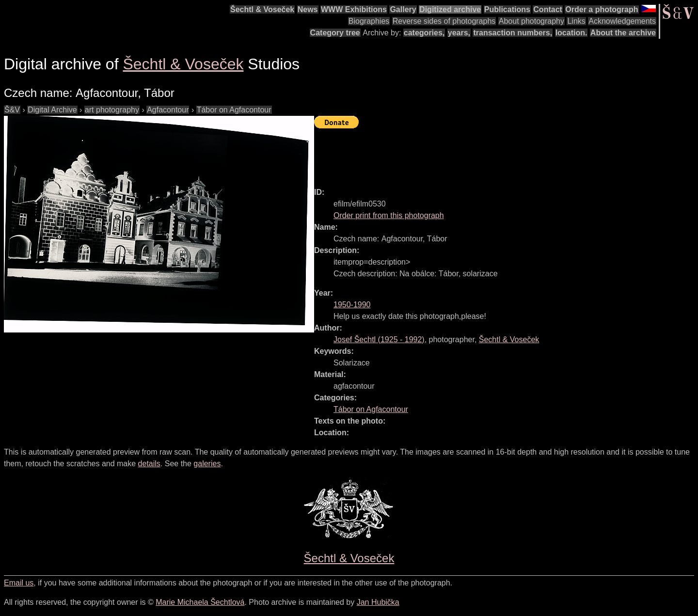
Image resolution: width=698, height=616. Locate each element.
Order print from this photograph (389, 215)
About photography (531, 21)
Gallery (403, 9)
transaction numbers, (513, 33)
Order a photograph (602, 9)
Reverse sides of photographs (444, 21)
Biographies (369, 21)
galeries (207, 464)
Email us (19, 583)
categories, (424, 33)
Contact (548, 9)
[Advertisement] (491, 154)
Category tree (335, 33)
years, (459, 33)
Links (576, 21)
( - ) (379, 340)
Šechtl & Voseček (262, 9)
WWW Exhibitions (354, 9)
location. (571, 33)
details (149, 464)
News (308, 9)
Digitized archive (450, 9)
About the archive (623, 33)
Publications (507, 9)
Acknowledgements (622, 21)
